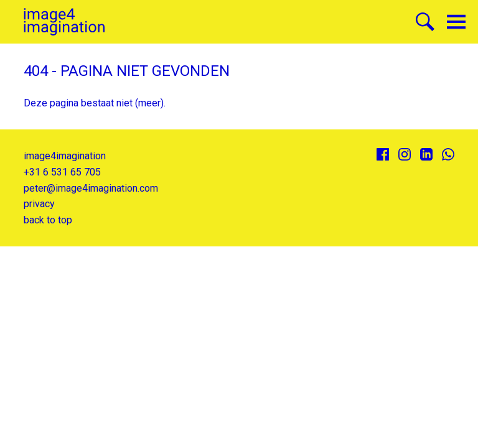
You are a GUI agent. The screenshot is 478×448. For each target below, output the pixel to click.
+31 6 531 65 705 (62, 172)
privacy (39, 204)
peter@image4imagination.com (91, 188)
